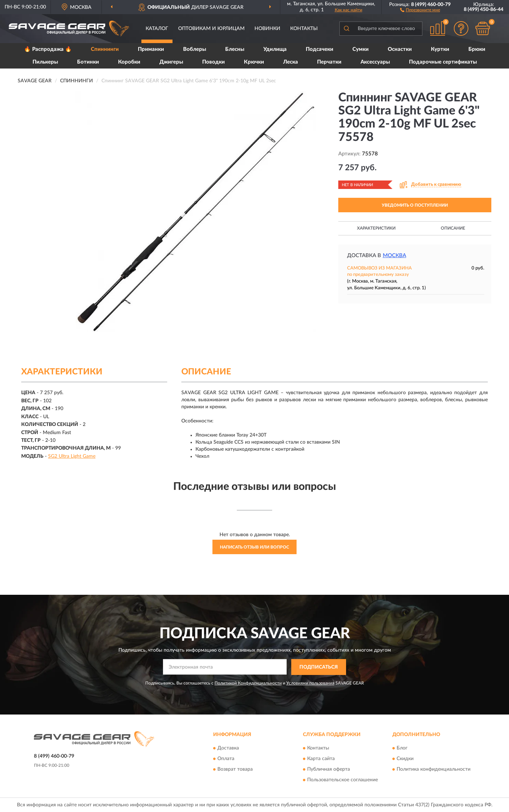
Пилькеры (45, 62)
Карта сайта (321, 759)
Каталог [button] (157, 29)
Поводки (213, 62)
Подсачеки (320, 49)
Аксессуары (375, 62)
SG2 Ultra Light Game (72, 456)
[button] (420, 10)
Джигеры (171, 62)
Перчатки (329, 62)
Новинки (267, 29)
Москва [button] (394, 256)
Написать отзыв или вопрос (255, 547)
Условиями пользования (310, 683)
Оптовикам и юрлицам (211, 29)
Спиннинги (105, 49)
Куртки (440, 49)
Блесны (235, 49)
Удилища (275, 49)
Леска (291, 62)
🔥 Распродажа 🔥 (48, 49)
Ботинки (88, 62)
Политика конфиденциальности (434, 770)
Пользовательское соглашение (343, 780)
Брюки (477, 49)
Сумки (361, 49)
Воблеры (195, 49)
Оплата (226, 759)
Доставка (228, 748)
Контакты (304, 29)
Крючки (254, 62)
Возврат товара (235, 770)
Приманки (151, 49)
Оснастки (400, 49)
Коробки (129, 62)
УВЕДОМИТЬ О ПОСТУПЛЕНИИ (415, 205)
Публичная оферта (329, 770)
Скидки (405, 759)
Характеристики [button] (376, 228)
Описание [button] (453, 228)
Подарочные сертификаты (443, 62)
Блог (402, 748)
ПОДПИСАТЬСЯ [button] (319, 667)
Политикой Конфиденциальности (248, 683)
